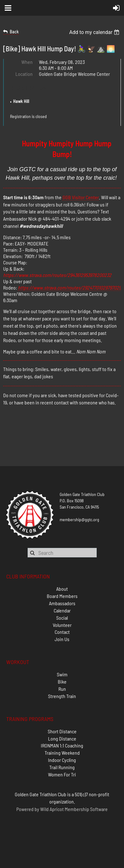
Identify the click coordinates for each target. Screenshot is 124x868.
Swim (62, 674)
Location (24, 74)
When (27, 62)
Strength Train (62, 696)
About (62, 589)
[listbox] (95, 32)
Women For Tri (62, 774)
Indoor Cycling (62, 760)
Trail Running (62, 767)
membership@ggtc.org (79, 519)
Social (62, 618)
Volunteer (62, 625)
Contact (62, 632)
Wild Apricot (52, 809)
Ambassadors (62, 603)
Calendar (62, 610)
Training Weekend (62, 753)
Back (14, 32)
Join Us (62, 639)
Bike (62, 682)
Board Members (62, 596)
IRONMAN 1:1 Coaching (62, 745)
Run (62, 689)
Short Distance (62, 731)
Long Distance (62, 738)
